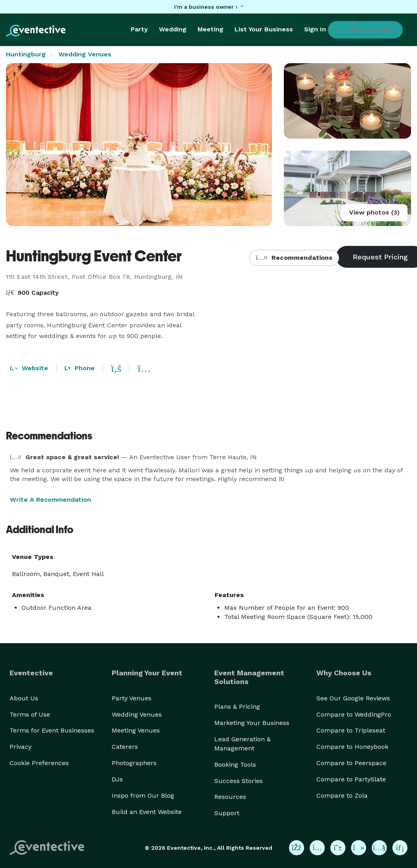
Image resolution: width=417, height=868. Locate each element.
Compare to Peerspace (351, 763)
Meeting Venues (136, 730)
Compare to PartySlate (351, 779)
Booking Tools (235, 765)
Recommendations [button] (294, 258)
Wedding (173, 29)
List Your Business (264, 29)
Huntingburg (26, 54)
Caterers (125, 747)
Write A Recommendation (50, 500)
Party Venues (132, 698)
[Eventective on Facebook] (297, 848)
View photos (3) (374, 212)
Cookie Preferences (39, 763)
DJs (117, 779)
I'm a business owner (209, 7)
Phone (80, 368)
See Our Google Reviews (353, 698)
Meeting (210, 29)
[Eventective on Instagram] (317, 848)
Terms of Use (30, 714)
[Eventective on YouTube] (379, 848)
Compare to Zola (342, 796)
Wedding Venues (85, 54)
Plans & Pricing (237, 707)
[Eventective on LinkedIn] (400, 848)
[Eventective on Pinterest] (338, 848)
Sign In (315, 29)
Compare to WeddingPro (354, 714)
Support (227, 813)
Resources (230, 797)
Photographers (134, 763)
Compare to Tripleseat (351, 730)
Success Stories (239, 781)
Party (139, 29)
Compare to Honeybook (352, 747)
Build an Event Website (147, 812)
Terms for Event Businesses (52, 730)
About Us (24, 698)
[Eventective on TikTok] (359, 848)
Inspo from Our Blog (143, 796)
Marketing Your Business (252, 723)
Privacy (20, 747)
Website (29, 368)
